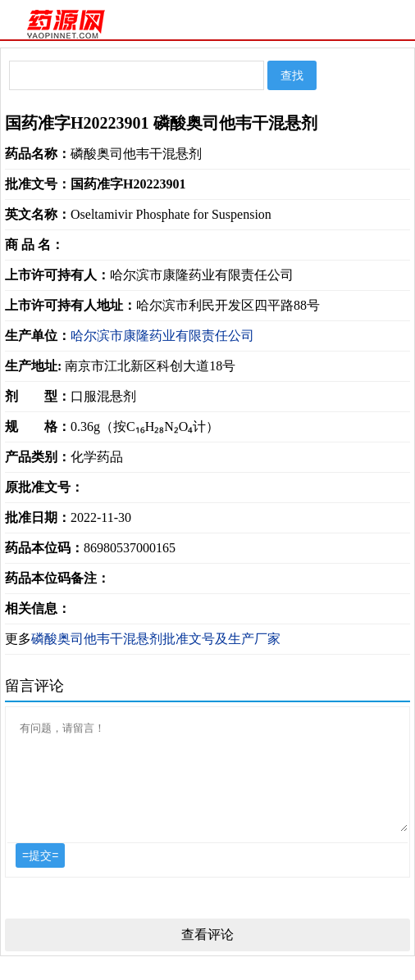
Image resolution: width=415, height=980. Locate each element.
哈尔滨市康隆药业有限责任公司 (162, 336)
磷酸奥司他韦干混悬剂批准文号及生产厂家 (156, 639)
